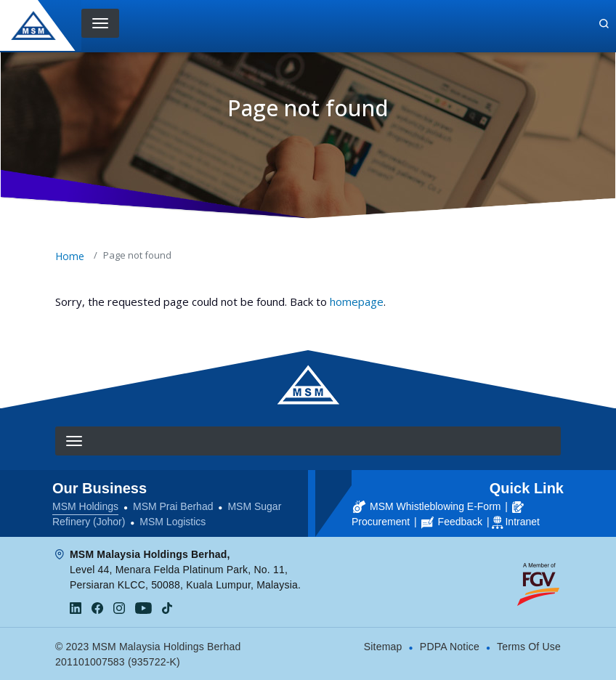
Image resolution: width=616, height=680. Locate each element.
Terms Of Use (529, 647)
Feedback (452, 522)
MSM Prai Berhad (173, 506)
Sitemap (383, 647)
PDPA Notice (450, 647)
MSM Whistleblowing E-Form (427, 506)
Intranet (522, 522)
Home (70, 256)
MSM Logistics (173, 522)
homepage (357, 301)
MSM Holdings (85, 506)
